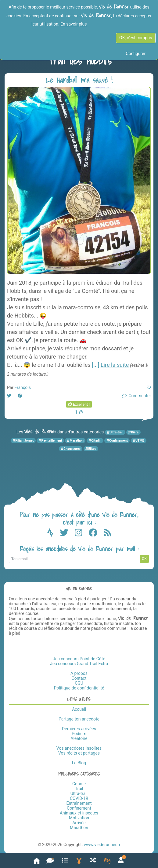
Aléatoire (79, 738)
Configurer (136, 54)
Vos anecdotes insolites (79, 748)
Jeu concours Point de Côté (79, 659)
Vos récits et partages (79, 753)
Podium (79, 734)
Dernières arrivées (79, 729)
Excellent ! (79, 404)
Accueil (79, 709)
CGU (79, 683)
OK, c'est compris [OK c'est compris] (136, 38)
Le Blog (79, 763)
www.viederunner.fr (102, 845)
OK (144, 559)
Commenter (137, 396)
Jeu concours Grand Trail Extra (79, 664)
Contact (79, 678)
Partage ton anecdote (79, 719)
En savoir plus (74, 24)
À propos (79, 673)
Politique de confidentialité (79, 688)
